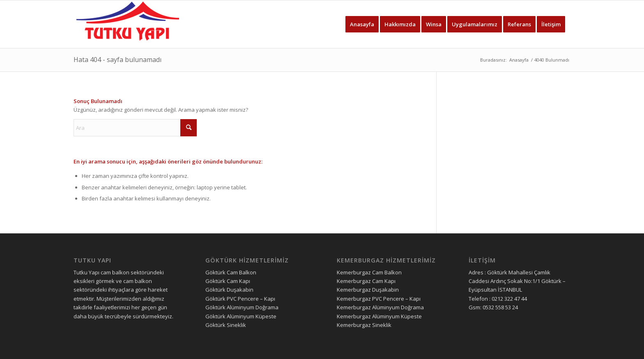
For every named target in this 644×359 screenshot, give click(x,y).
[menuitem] (362, 24)
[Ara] (135, 128)
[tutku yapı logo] (128, 24)
